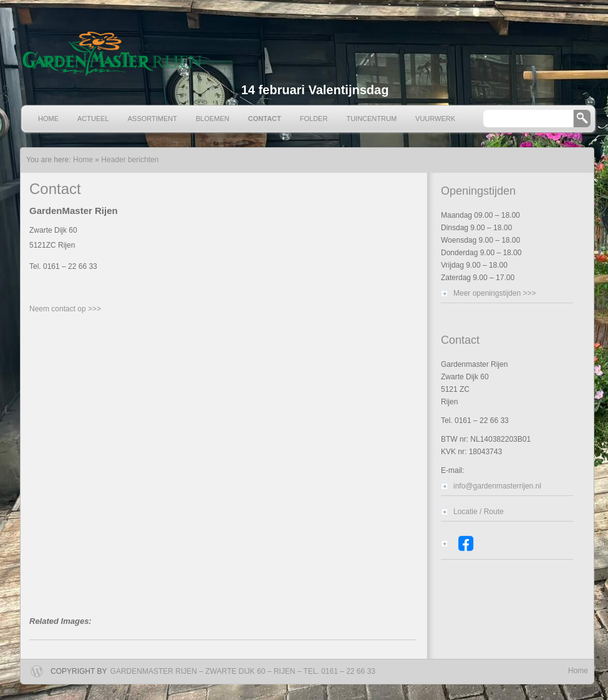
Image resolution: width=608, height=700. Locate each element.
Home (48, 119)
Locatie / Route (479, 512)
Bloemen (213, 119)
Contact (265, 119)
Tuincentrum (371, 119)
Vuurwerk (435, 119)
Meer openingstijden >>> (495, 293)
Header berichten (130, 160)
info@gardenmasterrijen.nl (497, 486)
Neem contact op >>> (65, 309)
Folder (314, 119)
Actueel (93, 119)
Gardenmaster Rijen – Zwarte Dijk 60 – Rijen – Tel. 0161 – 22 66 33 (243, 671)
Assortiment (152, 119)
